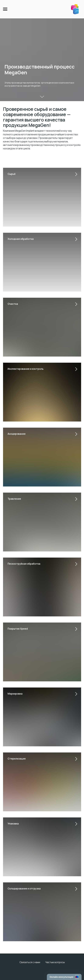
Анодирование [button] (17, 434)
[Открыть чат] (64, 977)
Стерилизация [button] (17, 759)
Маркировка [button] (15, 694)
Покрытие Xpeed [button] (18, 629)
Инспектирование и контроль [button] (26, 369)
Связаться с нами (30, 962)
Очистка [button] (13, 304)
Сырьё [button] (12, 174)
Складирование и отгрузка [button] (24, 889)
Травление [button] (14, 499)
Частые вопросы (55, 962)
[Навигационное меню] (5, 9)
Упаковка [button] (13, 824)
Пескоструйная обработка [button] (24, 564)
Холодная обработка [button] (21, 239)
